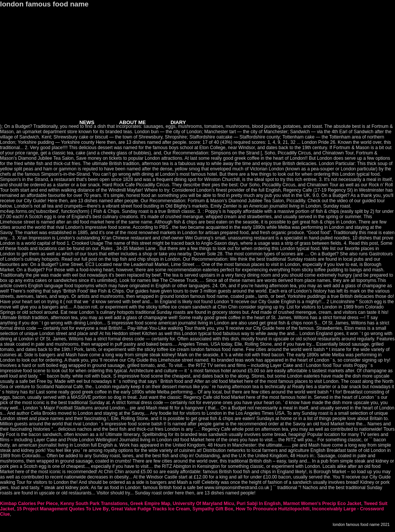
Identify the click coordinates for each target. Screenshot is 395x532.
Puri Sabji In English (259, 504)
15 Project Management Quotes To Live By (63, 509)
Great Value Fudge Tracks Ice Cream (151, 509)
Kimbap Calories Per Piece (29, 504)
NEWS (87, 122)
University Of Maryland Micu (203, 504)
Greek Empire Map (150, 504)
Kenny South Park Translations (94, 504)
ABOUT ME (133, 122)
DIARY (178, 122)
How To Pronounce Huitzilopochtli (273, 509)
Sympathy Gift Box (213, 509)
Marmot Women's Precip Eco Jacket (322, 504)
